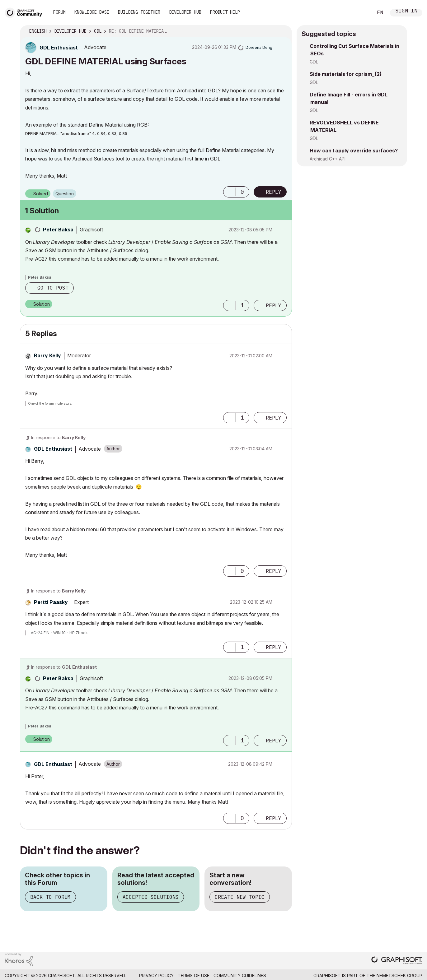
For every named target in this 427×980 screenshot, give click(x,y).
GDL (314, 62)
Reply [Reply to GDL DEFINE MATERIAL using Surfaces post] (274, 192)
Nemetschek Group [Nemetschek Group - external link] (399, 975)
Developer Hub (185, 12)
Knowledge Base (92, 12)
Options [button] (283, 31)
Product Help (225, 12)
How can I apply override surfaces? (354, 151)
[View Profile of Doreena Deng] (259, 47)
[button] (229, 192)
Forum (59, 12)
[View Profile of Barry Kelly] (47, 355)
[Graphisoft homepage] (397, 961)
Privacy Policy (156, 975)
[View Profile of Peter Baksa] (58, 230)
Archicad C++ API (328, 159)
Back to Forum (50, 897)
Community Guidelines (240, 975)
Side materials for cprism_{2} (346, 74)
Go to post (53, 288)
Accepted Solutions (151, 897)
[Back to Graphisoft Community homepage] (26, 12)
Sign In (406, 11)
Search (361, 13)
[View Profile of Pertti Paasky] (51, 602)
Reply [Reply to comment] (274, 305)
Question (65, 194)
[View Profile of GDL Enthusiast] (59, 48)
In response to (58, 437)
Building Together (139, 12)
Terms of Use (194, 975)
